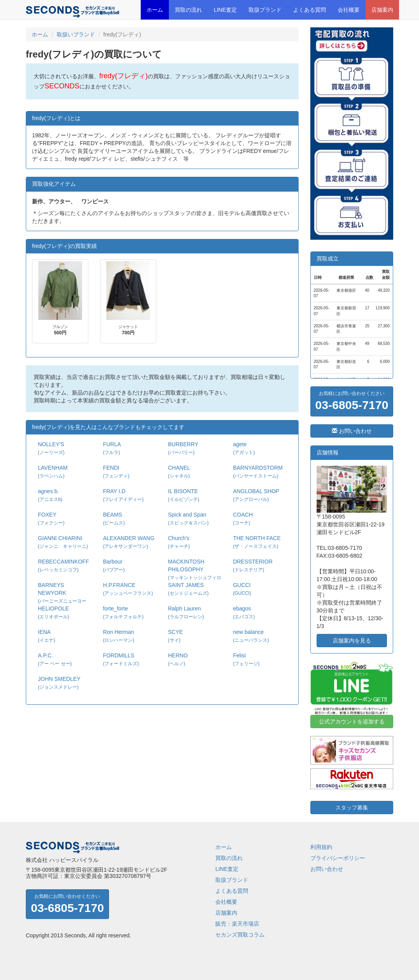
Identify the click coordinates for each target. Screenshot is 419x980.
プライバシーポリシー (338, 858)
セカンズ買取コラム (240, 935)
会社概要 (349, 10)
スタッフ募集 (352, 808)
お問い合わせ (352, 431)
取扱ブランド (265, 10)
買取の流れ (188, 10)
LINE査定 (225, 10)
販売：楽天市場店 (237, 924)
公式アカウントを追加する (352, 722)
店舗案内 (382, 10)
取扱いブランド (76, 34)
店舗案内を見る (352, 641)
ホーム (155, 10)
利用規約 (321, 847)
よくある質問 (310, 10)
